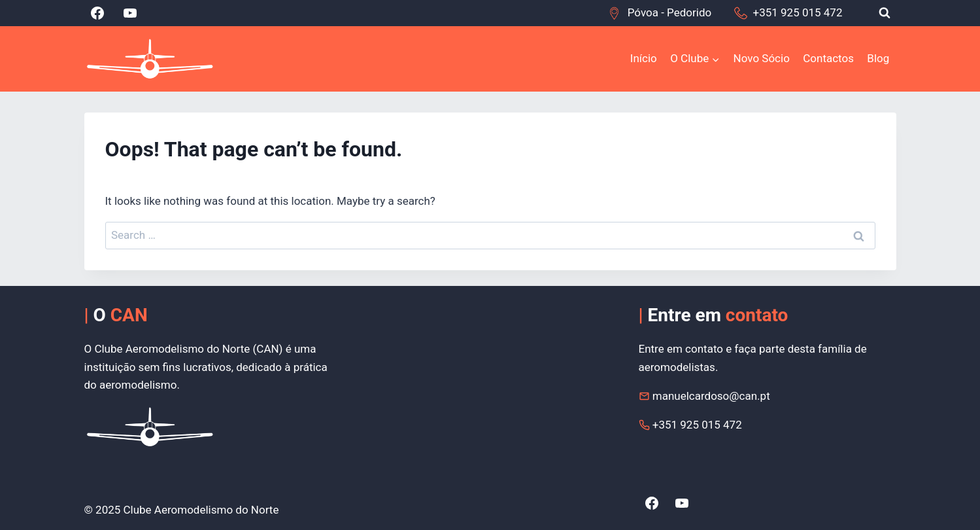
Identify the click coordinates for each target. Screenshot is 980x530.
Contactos (828, 58)
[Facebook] (97, 13)
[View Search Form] (885, 13)
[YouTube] (130, 13)
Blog (878, 58)
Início (644, 58)
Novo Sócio (762, 58)
